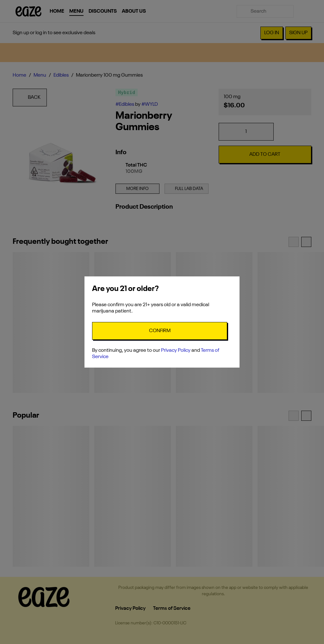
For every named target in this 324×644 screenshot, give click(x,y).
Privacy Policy (176, 350)
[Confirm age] (160, 331)
